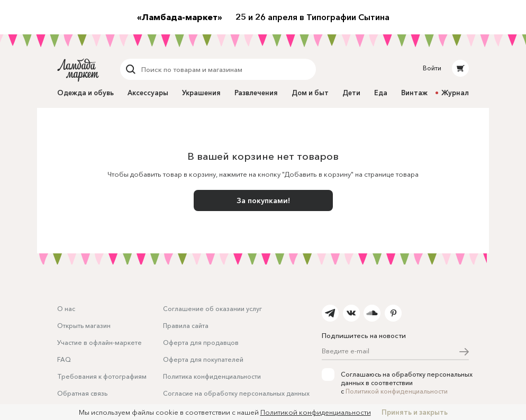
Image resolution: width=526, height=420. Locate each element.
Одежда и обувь (85, 93)
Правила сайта (186, 326)
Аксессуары (148, 93)
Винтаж (414, 93)
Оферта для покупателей (203, 359)
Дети (351, 93)
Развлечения (256, 93)
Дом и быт (310, 93)
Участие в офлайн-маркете (99, 343)
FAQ (64, 359)
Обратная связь (82, 393)
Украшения (201, 93)
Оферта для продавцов (201, 343)
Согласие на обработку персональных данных (236, 393)
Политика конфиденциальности (212, 376)
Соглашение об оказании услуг (212, 309)
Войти (432, 68)
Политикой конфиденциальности (397, 391)
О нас (66, 309)
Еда (381, 93)
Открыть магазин (84, 326)
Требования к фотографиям (102, 376)
